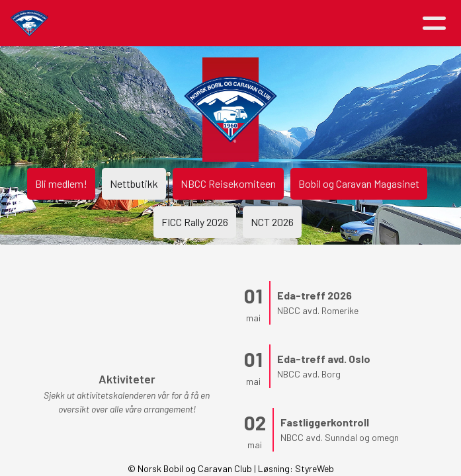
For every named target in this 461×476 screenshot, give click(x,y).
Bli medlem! (61, 183)
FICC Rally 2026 (195, 222)
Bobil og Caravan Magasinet (359, 183)
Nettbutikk (134, 183)
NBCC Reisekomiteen (228, 183)
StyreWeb (314, 468)
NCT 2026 (272, 222)
